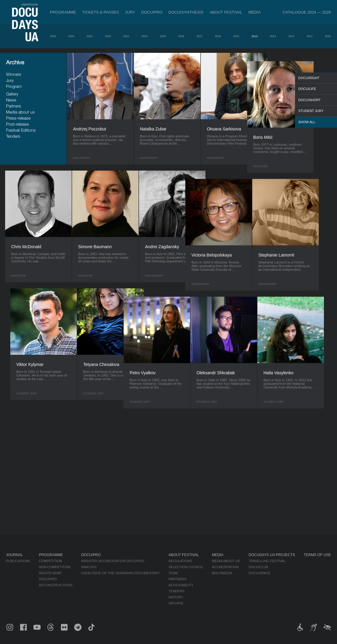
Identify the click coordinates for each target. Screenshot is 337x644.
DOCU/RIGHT (309, 78)
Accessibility (181, 585)
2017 (199, 36)
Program (14, 86)
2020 (144, 36)
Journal (15, 555)
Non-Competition (55, 567)
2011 (309, 36)
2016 (218, 36)
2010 (328, 36)
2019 (163, 36)
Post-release (17, 124)
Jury (130, 12)
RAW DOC (89, 567)
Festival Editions (21, 130)
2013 (273, 36)
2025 (53, 36)
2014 (254, 36)
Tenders (13, 136)
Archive (176, 603)
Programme (63, 12)
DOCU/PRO (152, 12)
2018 (181, 36)
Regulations (180, 561)
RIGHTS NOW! (50, 573)
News (11, 100)
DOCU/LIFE (307, 89)
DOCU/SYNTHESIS (186, 12)
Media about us (20, 112)
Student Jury (311, 111)
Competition (50, 561)
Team (173, 573)
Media (255, 12)
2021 (126, 36)
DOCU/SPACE (260, 573)
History (176, 597)
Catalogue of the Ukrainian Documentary (120, 573)
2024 (71, 36)
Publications (18, 561)
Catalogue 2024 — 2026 (307, 12)
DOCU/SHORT (309, 100)
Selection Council (186, 567)
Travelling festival (267, 561)
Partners (14, 106)
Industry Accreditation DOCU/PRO (113, 561)
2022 (108, 36)
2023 (89, 36)
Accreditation (225, 567)
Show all (307, 122)
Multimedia (222, 573)
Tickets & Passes (101, 12)
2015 (236, 36)
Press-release (18, 118)
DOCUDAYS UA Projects (272, 555)
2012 (291, 36)
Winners (14, 74)
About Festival (226, 12)
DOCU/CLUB (259, 567)
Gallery (12, 94)
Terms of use (317, 555)
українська (30, 4)
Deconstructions (56, 585)
